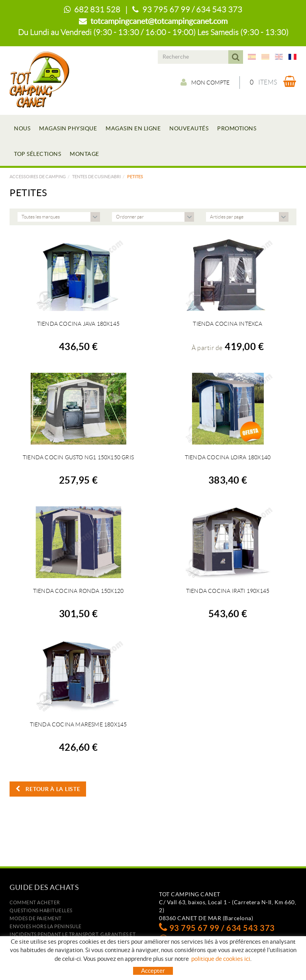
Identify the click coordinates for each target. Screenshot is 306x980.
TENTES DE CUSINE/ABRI (96, 177)
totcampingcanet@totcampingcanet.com (159, 21)
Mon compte (205, 82)
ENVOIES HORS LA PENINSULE (46, 926)
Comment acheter (35, 902)
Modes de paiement (36, 918)
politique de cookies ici (221, 959)
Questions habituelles (41, 910)
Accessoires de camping (38, 177)
